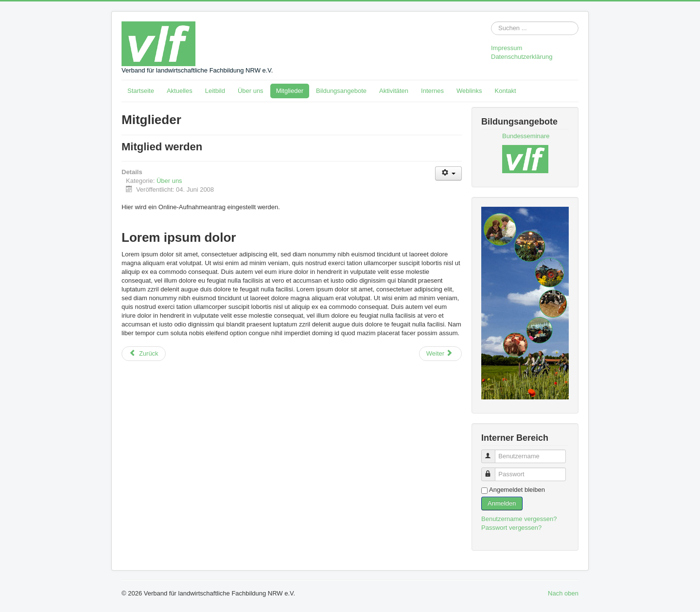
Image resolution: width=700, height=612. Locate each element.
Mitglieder (290, 91)
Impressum (507, 48)
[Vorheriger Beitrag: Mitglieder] (144, 354)
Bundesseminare (526, 136)
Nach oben (563, 593)
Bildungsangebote (341, 91)
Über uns (251, 91)
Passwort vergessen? (511, 528)
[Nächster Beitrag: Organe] (440, 354)
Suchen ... (491, 22)
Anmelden (502, 503)
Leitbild (215, 91)
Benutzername (493, 452)
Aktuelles (180, 91)
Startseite (141, 91)
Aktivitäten (394, 91)
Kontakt (506, 91)
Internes (432, 91)
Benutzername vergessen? (519, 519)
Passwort (493, 470)
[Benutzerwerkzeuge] (448, 173)
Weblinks (469, 91)
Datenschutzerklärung (522, 57)
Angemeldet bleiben (517, 490)
